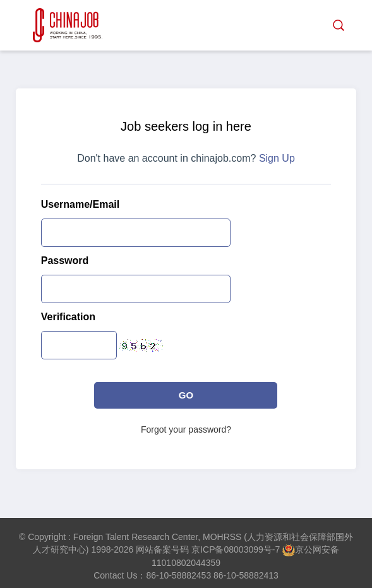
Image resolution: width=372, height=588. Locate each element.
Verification (68, 317)
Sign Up (277, 158)
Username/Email (81, 204)
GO (186, 395)
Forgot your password (183, 429)
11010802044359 (186, 563)
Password (65, 261)
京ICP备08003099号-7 (236, 549)
